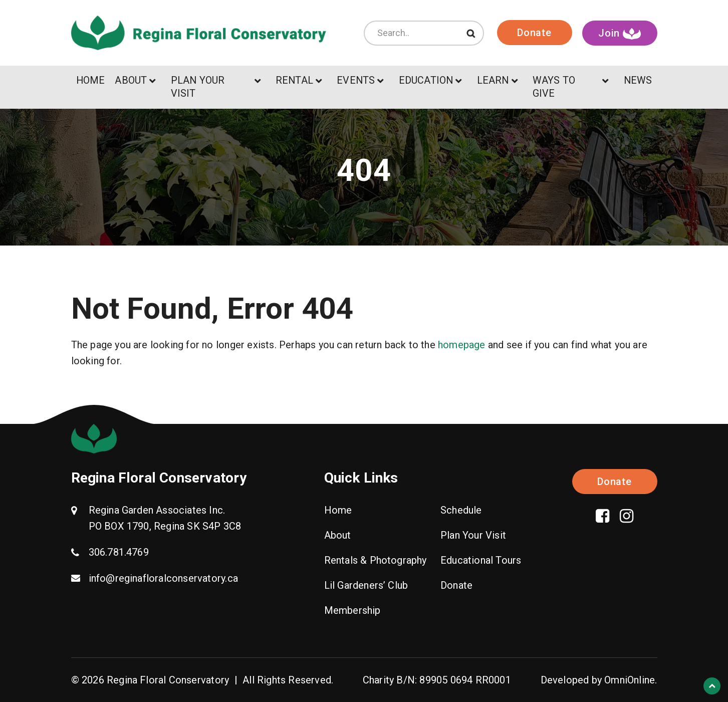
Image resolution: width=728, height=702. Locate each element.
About (338, 535)
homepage (462, 345)
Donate (534, 33)
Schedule (461, 510)
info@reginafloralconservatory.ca (163, 578)
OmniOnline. (631, 680)
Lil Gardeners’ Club (366, 585)
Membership (352, 610)
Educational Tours (481, 560)
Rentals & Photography (376, 560)
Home (338, 510)
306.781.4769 (119, 552)
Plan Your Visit (473, 535)
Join (620, 33)
